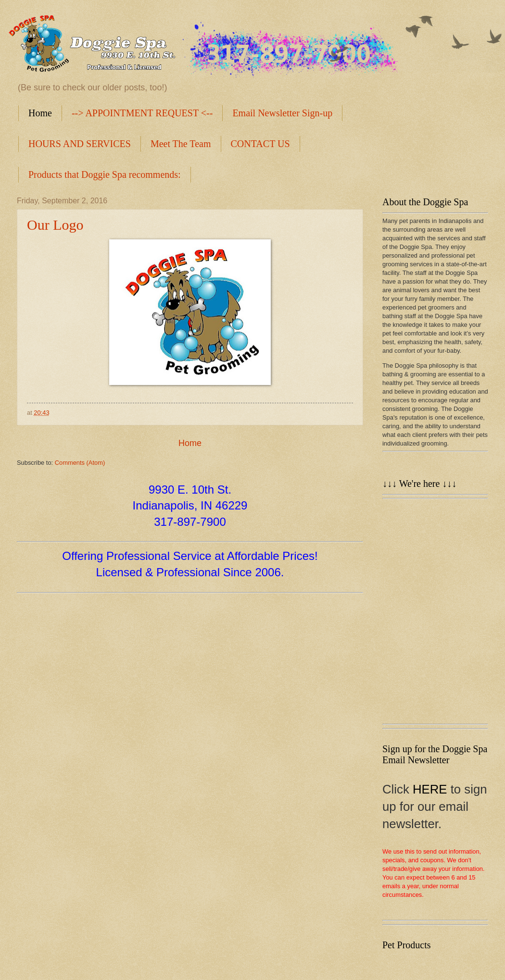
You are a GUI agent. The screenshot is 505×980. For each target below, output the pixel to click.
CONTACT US (260, 144)
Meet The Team (181, 144)
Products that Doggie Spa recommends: (105, 174)
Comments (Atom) (80, 463)
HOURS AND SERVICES (80, 144)
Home (40, 113)
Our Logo (55, 225)
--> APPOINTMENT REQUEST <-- (142, 113)
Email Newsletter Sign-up (282, 113)
